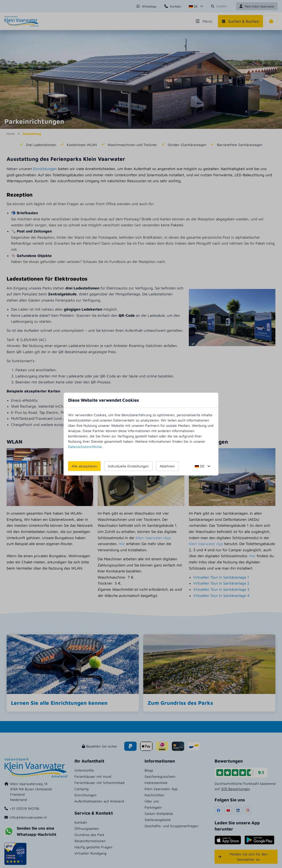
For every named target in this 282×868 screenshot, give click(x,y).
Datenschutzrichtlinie (85, 447)
